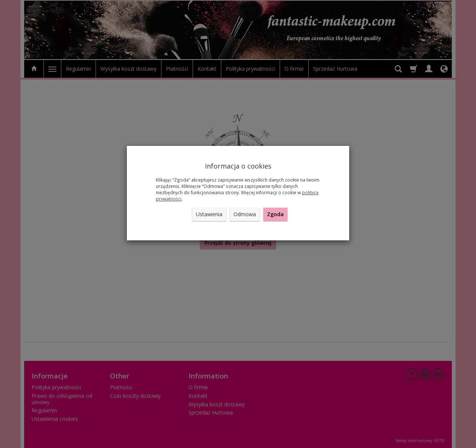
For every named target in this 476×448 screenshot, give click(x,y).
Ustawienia (209, 214)
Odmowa (245, 214)
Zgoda (275, 214)
